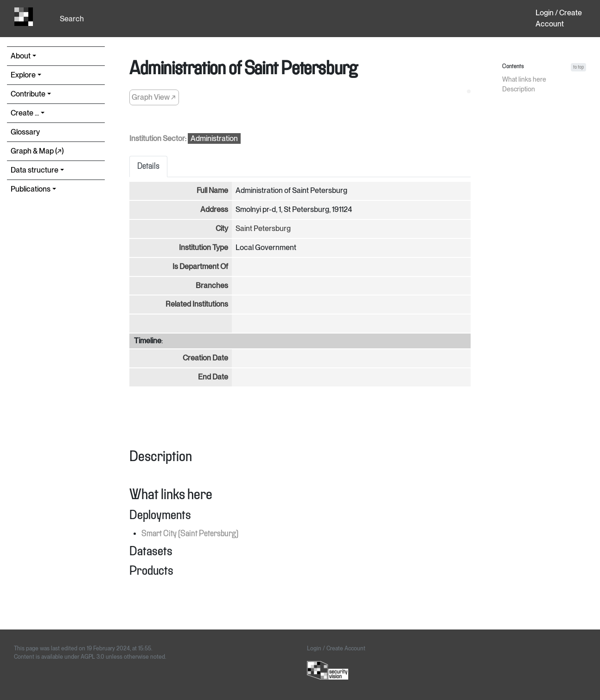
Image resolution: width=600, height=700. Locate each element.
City (222, 228)
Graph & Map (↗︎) (37, 151)
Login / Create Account (559, 18)
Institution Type (204, 247)
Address (214, 209)
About (21, 56)
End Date (213, 377)
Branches (212, 286)
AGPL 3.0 (93, 657)
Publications (31, 189)
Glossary (25, 132)
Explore (23, 75)
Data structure (35, 170)
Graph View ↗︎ (154, 97)
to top (578, 67)
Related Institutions (197, 304)
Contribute (28, 94)
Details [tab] (148, 167)
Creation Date (205, 358)
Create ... (25, 113)
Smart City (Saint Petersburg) (190, 534)
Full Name (212, 190)
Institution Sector (157, 138)
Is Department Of (200, 267)
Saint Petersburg (263, 228)
